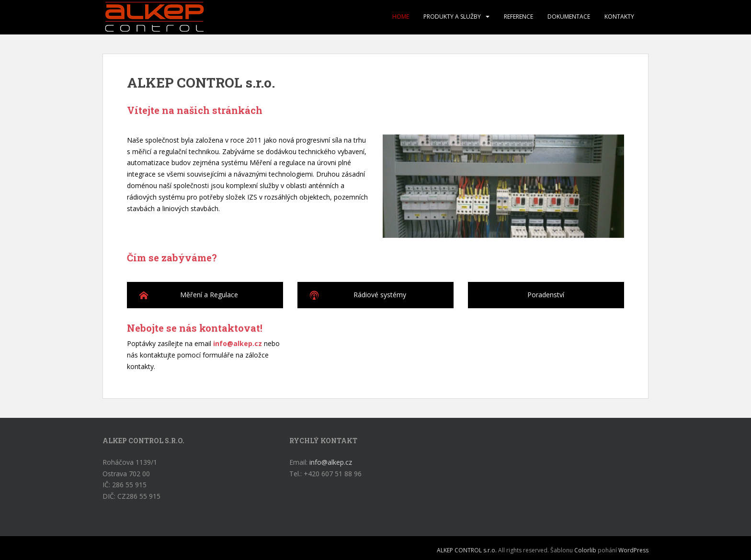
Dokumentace (569, 17)
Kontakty (619, 17)
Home (401, 17)
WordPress (633, 550)
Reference (518, 17)
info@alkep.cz (238, 343)
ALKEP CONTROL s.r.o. (467, 550)
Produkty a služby (452, 17)
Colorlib (585, 550)
